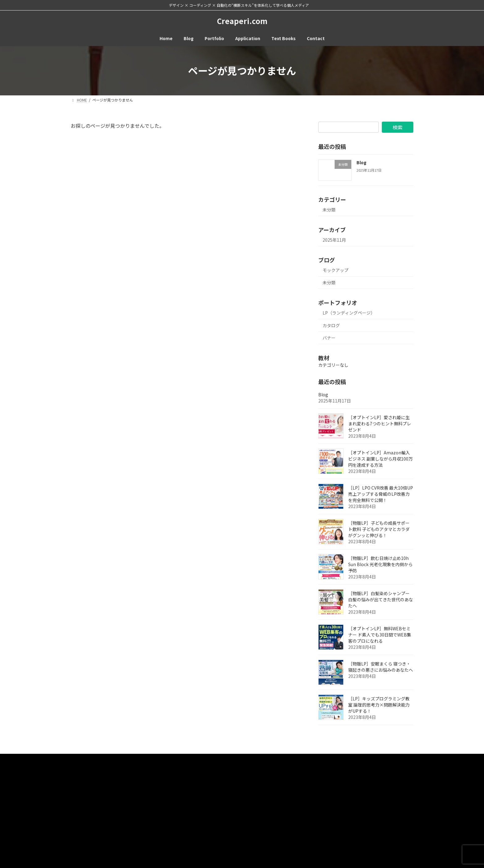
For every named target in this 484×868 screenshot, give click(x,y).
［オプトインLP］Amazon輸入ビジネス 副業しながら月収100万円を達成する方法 (380, 458)
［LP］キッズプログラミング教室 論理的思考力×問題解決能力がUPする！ (379, 704)
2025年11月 (334, 240)
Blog (361, 162)
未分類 (329, 210)
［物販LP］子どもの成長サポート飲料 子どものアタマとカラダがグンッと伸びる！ (379, 529)
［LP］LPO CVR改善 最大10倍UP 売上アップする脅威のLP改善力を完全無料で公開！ (381, 494)
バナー (329, 338)
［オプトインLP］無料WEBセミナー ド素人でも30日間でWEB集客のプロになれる (380, 634)
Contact (105, 759)
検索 (398, 127)
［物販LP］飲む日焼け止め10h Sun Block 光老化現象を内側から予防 (380, 564)
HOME (81, 759)
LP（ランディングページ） (349, 313)
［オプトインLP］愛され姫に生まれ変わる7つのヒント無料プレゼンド (380, 423)
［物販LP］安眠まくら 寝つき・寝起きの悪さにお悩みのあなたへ (381, 666)
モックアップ (336, 270)
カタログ (331, 325)
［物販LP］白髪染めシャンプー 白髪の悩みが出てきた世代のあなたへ (381, 599)
